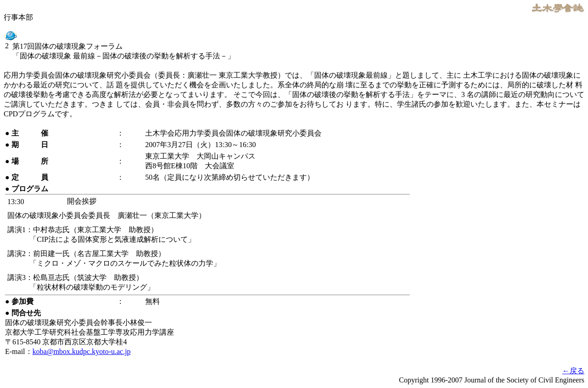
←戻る (573, 371)
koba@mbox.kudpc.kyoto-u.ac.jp (82, 351)
